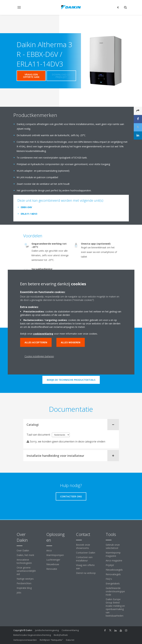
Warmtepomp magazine (113, 554)
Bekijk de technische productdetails (71, 380)
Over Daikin (23, 550)
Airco (49, 550)
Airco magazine (114, 560)
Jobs (19, 593)
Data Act (70, 640)
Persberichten (24, 583)
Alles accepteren (36, 342)
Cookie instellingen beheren (39, 356)
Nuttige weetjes (25, 579)
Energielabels (113, 583)
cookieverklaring (43, 334)
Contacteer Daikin (86, 553)
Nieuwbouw (53, 564)
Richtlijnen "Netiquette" (51, 640)
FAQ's (109, 579)
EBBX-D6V (26, 207)
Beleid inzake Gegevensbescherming (32, 635)
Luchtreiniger (53, 560)
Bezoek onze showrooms (83, 546)
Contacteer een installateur (84, 559)
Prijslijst (110, 565)
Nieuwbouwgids (114, 570)
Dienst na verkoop (86, 573)
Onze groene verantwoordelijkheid (26, 571)
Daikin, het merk (25, 555)
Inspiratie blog (24, 588)
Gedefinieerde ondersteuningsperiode (115, 591)
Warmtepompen (55, 555)
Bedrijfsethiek (61, 635)
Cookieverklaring (70, 630)
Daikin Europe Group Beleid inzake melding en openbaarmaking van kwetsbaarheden (115, 607)
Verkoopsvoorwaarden (25, 640)
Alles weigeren (71, 342)
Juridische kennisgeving (47, 630)
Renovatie (52, 569)
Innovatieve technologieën (24, 561)
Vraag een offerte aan (85, 567)
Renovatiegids (113, 574)
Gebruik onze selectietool (113, 546)
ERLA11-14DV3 (29, 214)
